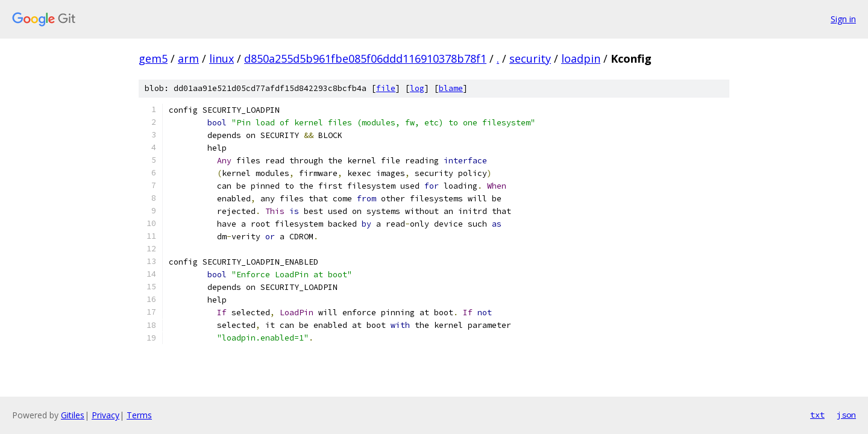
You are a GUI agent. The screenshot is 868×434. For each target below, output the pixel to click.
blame (451, 88)
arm (188, 58)
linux (222, 58)
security (530, 58)
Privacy (105, 415)
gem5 (153, 58)
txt (817, 415)
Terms (139, 415)
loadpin (581, 58)
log (417, 88)
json (846, 415)
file (386, 88)
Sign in (843, 19)
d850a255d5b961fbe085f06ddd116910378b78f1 (365, 58)
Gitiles (73, 415)
